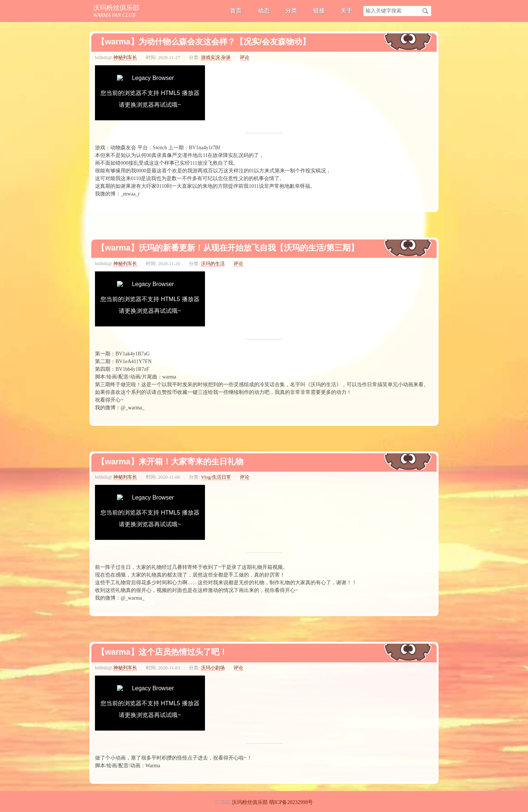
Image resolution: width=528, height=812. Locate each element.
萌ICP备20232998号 (291, 802)
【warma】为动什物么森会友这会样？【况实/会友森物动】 (203, 42)
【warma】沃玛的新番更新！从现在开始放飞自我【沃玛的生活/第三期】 (228, 248)
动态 (264, 10)
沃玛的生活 (213, 264)
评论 (245, 57)
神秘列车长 (125, 57)
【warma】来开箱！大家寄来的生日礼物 (170, 462)
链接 (319, 10)
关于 (346, 10)
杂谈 (226, 57)
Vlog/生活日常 (216, 477)
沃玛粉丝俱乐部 (116, 8)
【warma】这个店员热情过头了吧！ (162, 652)
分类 (291, 10)
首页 (236, 10)
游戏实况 (210, 57)
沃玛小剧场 (213, 668)
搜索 (425, 11)
